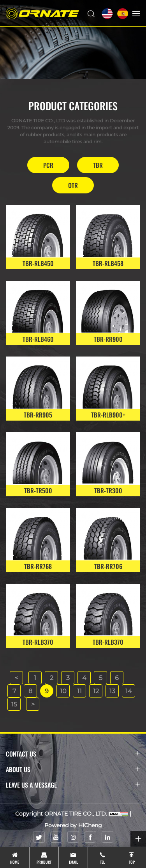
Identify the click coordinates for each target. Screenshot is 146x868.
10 (63, 691)
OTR (73, 185)
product (44, 862)
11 (79, 691)
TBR (98, 165)
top (132, 862)
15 (14, 704)
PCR (48, 165)
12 (96, 691)
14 (129, 691)
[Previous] (16, 678)
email (73, 862)
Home (15, 862)
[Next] (33, 704)
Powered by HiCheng (73, 825)
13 (112, 691)
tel (102, 862)
